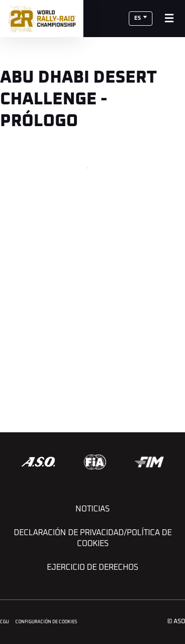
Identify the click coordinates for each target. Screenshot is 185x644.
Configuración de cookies (46, 622)
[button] (141, 19)
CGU (4, 622)
